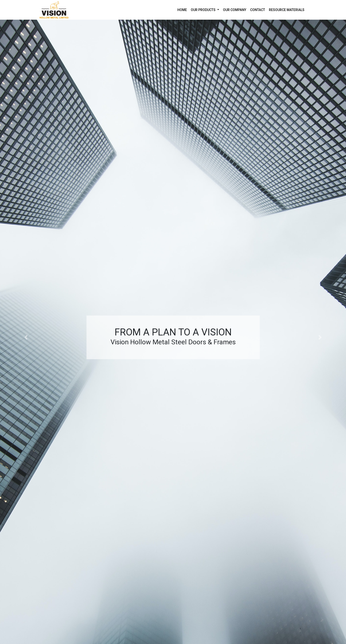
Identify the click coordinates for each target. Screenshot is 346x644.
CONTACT (258, 10)
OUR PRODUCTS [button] (204, 10)
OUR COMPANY (235, 10)
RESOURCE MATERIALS (287, 10)
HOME (183, 9)
